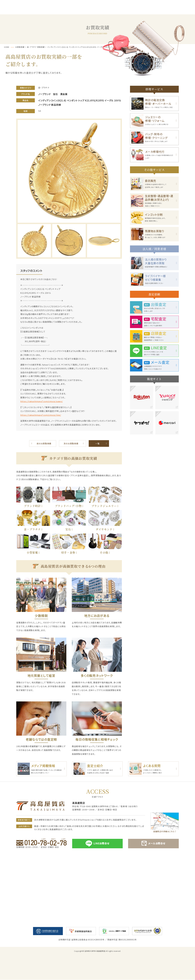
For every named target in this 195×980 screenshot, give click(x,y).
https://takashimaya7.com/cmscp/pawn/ (42, 401)
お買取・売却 (97, 11)
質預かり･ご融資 (70, 11)
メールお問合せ (153, 844)
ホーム (14, 11)
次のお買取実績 (71, 443)
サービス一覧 (42, 11)
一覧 (97, 443)
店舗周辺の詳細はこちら (164, 832)
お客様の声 (125, 11)
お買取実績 (153, 11)
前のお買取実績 (44, 443)
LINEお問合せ (97, 844)
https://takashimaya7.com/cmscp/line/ (41, 415)
